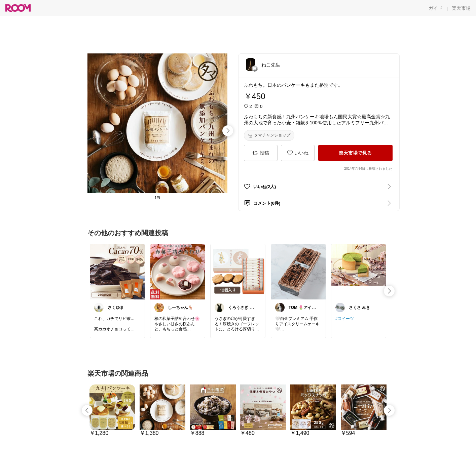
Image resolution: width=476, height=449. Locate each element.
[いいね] (298, 153)
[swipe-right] (228, 131)
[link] (117, 272)
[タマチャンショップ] (269, 135)
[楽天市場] (461, 8)
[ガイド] (436, 8)
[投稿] (261, 153)
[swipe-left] (87, 410)
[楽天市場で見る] (355, 153)
